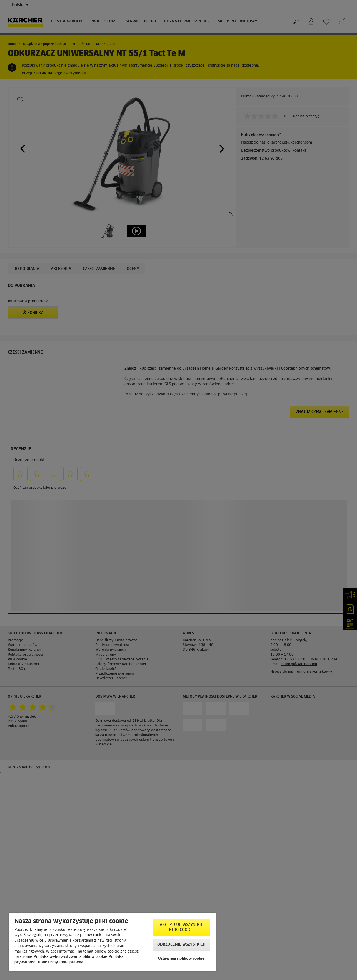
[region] (112, 942)
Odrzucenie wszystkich (182, 945)
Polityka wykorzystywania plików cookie (70, 957)
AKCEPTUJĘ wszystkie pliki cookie (181, 927)
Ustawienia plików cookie (181, 959)
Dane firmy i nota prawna (61, 962)
